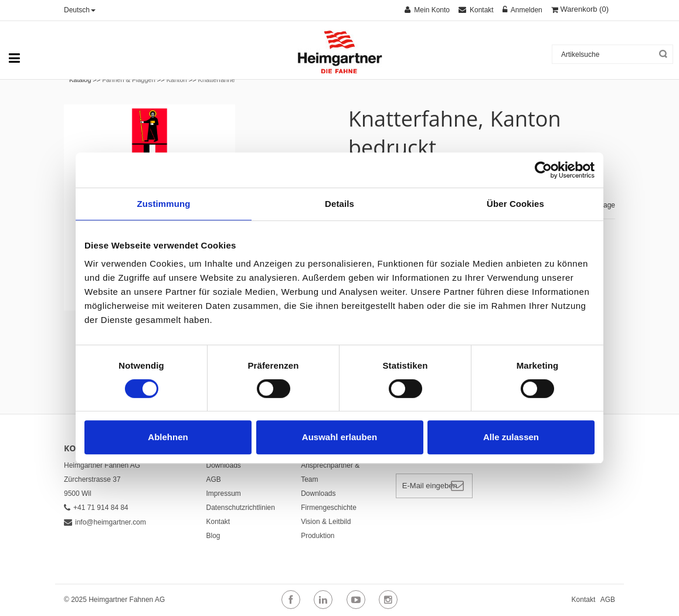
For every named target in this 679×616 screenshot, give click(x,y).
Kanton (177, 80)
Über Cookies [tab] (515, 204)
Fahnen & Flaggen (129, 80)
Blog (213, 536)
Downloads (224, 465)
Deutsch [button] (80, 10)
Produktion (318, 536)
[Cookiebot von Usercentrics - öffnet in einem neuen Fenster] (543, 170)
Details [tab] (339, 204)
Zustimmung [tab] (164, 204)
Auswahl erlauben (339, 437)
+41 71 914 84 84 (96, 508)
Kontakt (218, 522)
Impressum (224, 494)
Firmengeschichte (329, 508)
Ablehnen (168, 437)
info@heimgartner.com (105, 522)
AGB (214, 479)
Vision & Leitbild (326, 522)
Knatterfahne (217, 80)
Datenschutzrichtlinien (241, 508)
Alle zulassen (511, 437)
